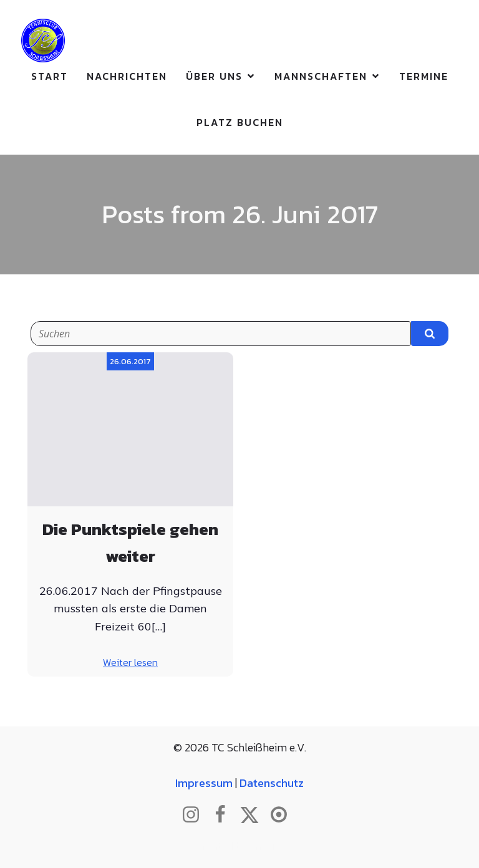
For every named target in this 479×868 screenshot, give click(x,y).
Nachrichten (127, 76)
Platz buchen (240, 122)
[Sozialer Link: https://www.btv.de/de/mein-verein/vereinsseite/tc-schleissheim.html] (283, 815)
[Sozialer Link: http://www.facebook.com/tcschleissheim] (225, 815)
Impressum (204, 783)
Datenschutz (272, 783)
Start (50, 76)
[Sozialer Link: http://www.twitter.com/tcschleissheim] (254, 815)
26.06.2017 (130, 361)
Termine (424, 76)
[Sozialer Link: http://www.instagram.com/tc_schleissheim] (196, 815)
